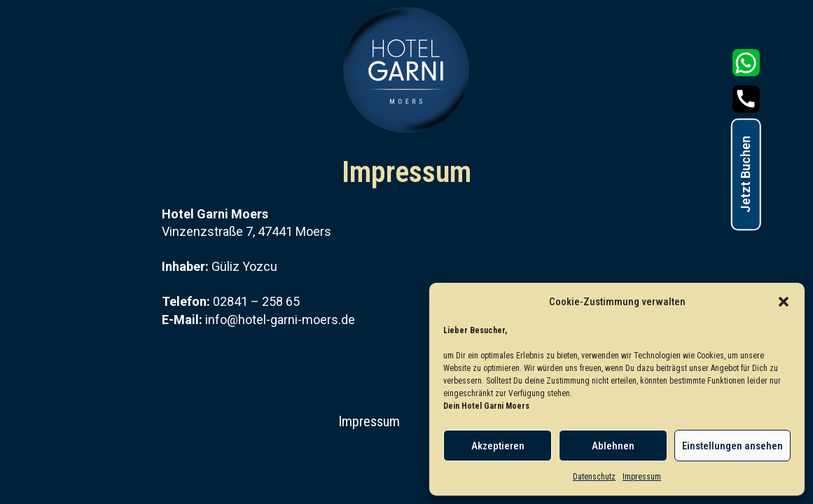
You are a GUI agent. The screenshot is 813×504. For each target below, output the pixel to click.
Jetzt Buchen (745, 174)
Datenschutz (594, 477)
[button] (784, 302)
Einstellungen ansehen (732, 446)
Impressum (642, 477)
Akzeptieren (498, 446)
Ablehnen (613, 446)
